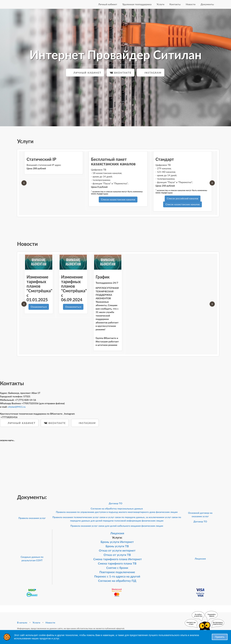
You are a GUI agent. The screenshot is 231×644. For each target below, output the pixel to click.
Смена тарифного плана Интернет (118, 559)
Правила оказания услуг (32, 518)
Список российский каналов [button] (183, 198)
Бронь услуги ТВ (117, 546)
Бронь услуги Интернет (117, 542)
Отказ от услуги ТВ (117, 555)
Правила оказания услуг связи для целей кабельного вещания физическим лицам (117, 526)
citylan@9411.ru (17, 407)
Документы (207, 4)
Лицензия (117, 533)
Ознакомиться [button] (39, 307)
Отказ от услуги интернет (117, 550)
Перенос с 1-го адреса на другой (117, 576)
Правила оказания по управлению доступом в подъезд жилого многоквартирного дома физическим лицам (117, 512)
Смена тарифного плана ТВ (117, 563)
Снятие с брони (117, 568)
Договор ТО (116, 503)
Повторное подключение (117, 572)
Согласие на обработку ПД (117, 581)
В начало (22, 622)
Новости (191, 4)
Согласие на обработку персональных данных (117, 508)
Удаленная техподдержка (137, 4)
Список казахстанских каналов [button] (118, 199)
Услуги (160, 4)
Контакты (175, 4)
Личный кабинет (108, 4)
